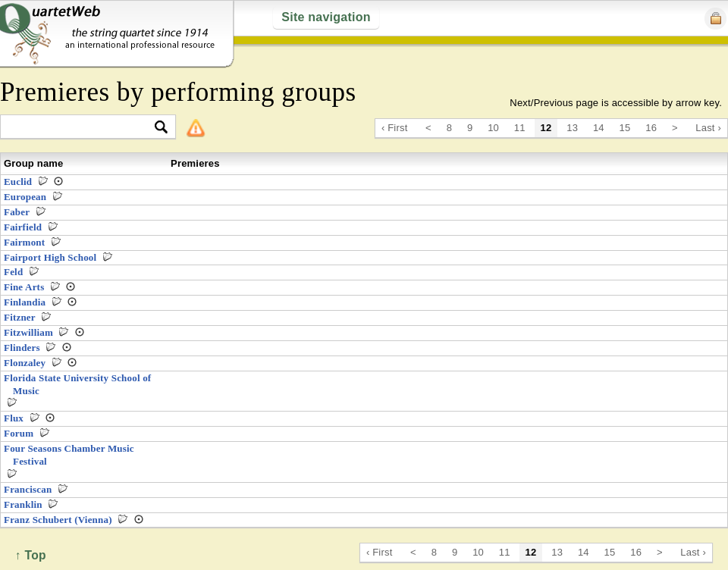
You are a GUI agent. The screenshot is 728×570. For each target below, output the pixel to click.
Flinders (22, 348)
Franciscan (28, 489)
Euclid (18, 182)
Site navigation (326, 17)
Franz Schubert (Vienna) (58, 520)
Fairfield (23, 227)
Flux (14, 418)
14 (599, 128)
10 (493, 128)
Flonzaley (25, 363)
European (25, 197)
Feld (13, 272)
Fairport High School (50, 257)
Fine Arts (24, 287)
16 (651, 128)
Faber (17, 212)
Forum (19, 433)
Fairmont (24, 242)
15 (625, 128)
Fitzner (20, 317)
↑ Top (31, 555)
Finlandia (25, 302)
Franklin (23, 504)
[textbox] (82, 128)
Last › (708, 128)
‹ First (395, 128)
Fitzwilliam (28, 332)
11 (520, 128)
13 (572, 128)
